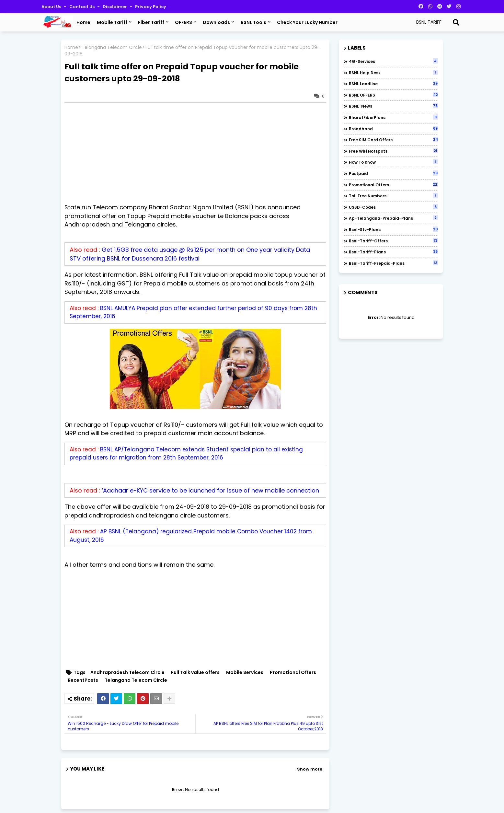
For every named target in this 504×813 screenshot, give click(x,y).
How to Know (393, 162)
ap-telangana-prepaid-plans (393, 218)
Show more (310, 769)
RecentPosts (83, 680)
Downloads (216, 22)
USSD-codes (393, 207)
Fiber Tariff (151, 22)
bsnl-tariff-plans (393, 252)
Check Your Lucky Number (307, 22)
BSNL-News (393, 106)
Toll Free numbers (393, 196)
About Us (52, 7)
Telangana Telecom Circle (112, 47)
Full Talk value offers (195, 673)
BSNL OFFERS (393, 95)
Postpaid (393, 173)
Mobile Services (245, 673)
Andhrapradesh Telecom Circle (127, 673)
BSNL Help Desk (393, 73)
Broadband (393, 129)
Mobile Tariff (112, 22)
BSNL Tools (253, 22)
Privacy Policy (151, 7)
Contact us (82, 7)
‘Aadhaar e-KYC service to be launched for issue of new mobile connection (210, 490)
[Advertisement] (199, 153)
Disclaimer (115, 7)
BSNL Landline (393, 84)
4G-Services (393, 61)
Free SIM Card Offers (393, 140)
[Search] (456, 22)
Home (83, 22)
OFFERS (183, 22)
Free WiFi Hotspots (393, 151)
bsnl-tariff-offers (393, 241)
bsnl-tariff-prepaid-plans (393, 263)
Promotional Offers (293, 673)
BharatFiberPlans (393, 117)
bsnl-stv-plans (393, 229)
